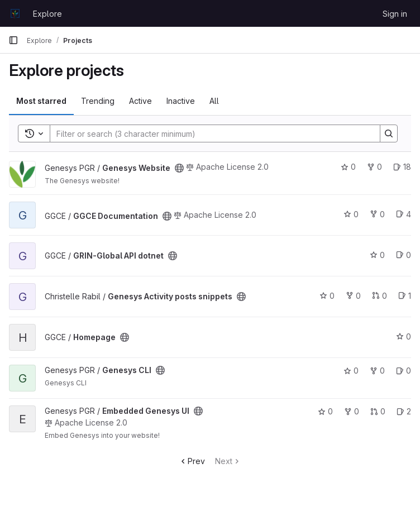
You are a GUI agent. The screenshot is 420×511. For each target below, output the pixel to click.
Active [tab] (140, 101)
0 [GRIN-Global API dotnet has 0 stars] (377, 255)
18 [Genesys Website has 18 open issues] (402, 167)
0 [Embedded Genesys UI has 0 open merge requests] (378, 411)
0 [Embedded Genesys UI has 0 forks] (352, 411)
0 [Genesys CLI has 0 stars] (351, 371)
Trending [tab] (98, 101)
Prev (192, 461)
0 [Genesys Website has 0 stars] (348, 167)
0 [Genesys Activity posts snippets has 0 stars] (327, 296)
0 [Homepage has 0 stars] (404, 336)
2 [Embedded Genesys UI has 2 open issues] (404, 411)
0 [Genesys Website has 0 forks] (374, 167)
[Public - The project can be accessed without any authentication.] (179, 168)
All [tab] (214, 101)
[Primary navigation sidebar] (13, 40)
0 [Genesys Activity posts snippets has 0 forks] (353, 296)
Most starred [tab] (41, 101)
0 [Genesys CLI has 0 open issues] (404, 371)
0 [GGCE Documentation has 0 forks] (377, 214)
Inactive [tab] (181, 101)
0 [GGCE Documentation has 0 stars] (351, 214)
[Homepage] (15, 13)
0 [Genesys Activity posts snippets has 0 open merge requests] (380, 296)
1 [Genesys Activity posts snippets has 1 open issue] (405, 296)
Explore (47, 14)
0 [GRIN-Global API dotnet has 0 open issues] (404, 255)
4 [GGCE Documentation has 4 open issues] (404, 214)
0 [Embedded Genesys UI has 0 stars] (325, 411)
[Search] (209, 133)
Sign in (395, 14)
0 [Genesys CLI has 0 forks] (377, 371)
